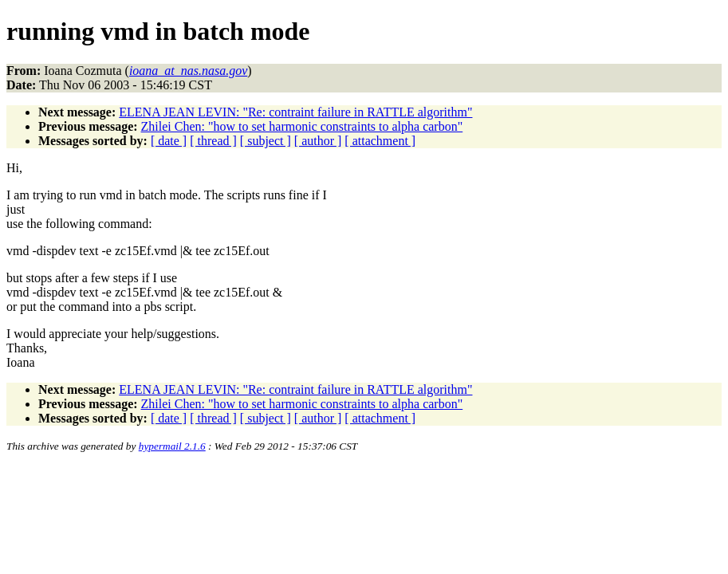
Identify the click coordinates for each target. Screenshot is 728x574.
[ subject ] (266, 141)
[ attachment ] (380, 141)
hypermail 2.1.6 (172, 446)
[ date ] (169, 141)
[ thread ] (213, 141)
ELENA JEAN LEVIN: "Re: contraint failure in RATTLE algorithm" (295, 112)
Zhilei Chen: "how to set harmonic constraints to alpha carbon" (302, 126)
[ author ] (318, 141)
